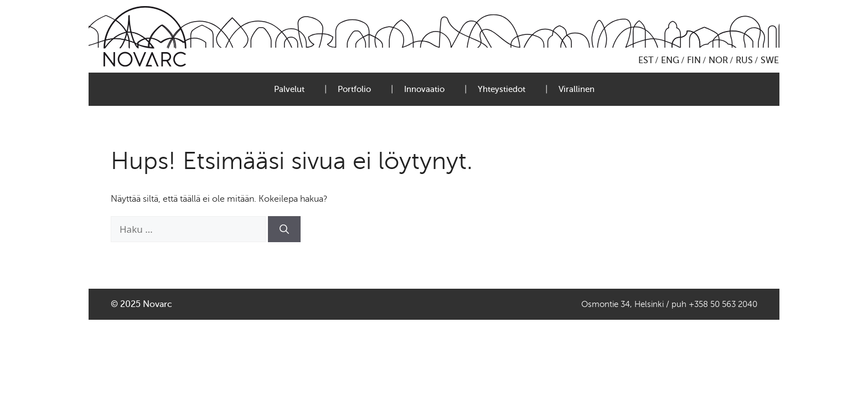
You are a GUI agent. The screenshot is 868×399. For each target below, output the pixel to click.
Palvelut (289, 89)
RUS (744, 60)
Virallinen (577, 89)
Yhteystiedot (502, 89)
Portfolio (354, 89)
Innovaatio (424, 89)
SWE (770, 60)
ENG (670, 60)
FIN (694, 60)
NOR (718, 60)
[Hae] (284, 229)
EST (646, 60)
